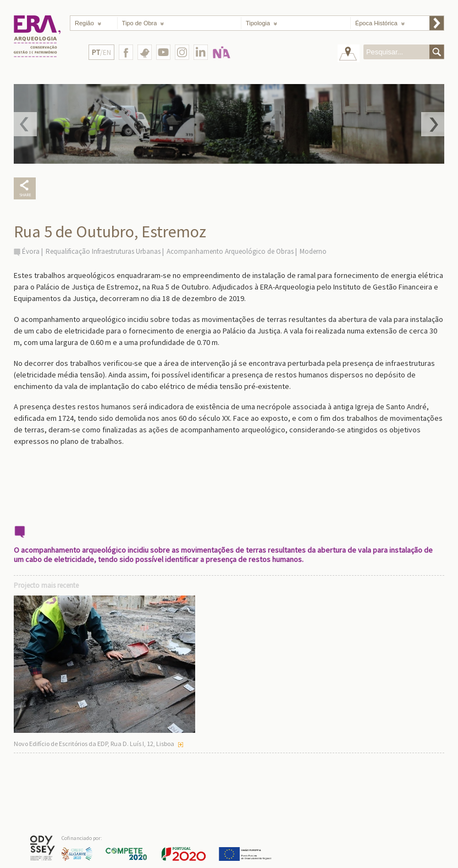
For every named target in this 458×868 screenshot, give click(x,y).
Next (433, 124)
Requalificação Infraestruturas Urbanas (103, 251)
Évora (31, 251)
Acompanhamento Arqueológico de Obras (230, 251)
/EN (101, 52)
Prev (25, 124)
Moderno (313, 251)
